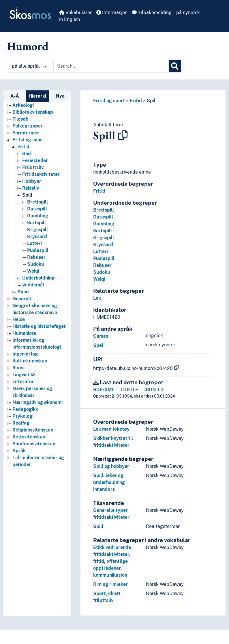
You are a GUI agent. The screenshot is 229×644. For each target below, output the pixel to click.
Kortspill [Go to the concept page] (36, 223)
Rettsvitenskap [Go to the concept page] (29, 437)
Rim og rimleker (110, 584)
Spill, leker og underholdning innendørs (109, 482)
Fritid (136, 101)
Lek (97, 298)
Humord (28, 46)
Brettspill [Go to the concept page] (37, 202)
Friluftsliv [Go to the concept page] (33, 167)
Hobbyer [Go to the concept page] (32, 181)
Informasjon (112, 13)
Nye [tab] (60, 96)
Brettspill (104, 210)
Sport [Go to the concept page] (24, 292)
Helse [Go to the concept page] (19, 319)
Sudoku (102, 272)
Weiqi (99, 279)
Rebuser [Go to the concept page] (36, 257)
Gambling (104, 224)
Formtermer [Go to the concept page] (26, 133)
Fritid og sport (109, 101)
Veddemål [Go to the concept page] (33, 285)
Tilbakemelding (152, 13)
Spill (152, 101)
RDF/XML (104, 390)
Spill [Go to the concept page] (27, 195)
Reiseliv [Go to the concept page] (31, 188)
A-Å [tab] (15, 96)
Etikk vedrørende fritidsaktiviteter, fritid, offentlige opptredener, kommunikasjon (112, 561)
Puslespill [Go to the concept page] (38, 250)
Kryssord (103, 245)
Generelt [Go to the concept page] (22, 299)
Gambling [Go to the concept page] (38, 216)
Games (101, 336)
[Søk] (175, 66)
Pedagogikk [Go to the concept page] (25, 409)
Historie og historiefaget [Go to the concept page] (39, 326)
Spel (98, 345)
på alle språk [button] (29, 66)
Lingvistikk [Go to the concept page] (24, 375)
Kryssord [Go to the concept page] (37, 236)
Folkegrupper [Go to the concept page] (28, 126)
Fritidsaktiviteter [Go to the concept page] (41, 174)
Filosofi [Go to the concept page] (20, 119)
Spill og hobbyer (111, 466)
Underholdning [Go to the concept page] (38, 278)
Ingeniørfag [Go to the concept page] (25, 354)
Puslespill (104, 258)
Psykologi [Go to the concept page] (23, 416)
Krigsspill (104, 238)
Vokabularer (75, 13)
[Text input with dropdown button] (111, 66)
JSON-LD (154, 390)
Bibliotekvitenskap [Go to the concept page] (33, 112)
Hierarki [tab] (37, 96)
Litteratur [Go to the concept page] (23, 382)
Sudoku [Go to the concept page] (36, 264)
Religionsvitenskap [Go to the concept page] (33, 430)
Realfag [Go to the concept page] (21, 423)
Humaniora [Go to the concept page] (24, 333)
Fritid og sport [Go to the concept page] (28, 140)
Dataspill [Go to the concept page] (37, 209)
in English (70, 19)
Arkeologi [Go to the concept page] (23, 105)
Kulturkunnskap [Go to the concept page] (30, 361)
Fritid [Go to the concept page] (23, 147)
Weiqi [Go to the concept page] (33, 271)
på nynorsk (188, 13)
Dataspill (103, 217)
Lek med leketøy (111, 429)
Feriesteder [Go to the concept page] (35, 160)
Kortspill (103, 231)
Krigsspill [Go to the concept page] (37, 230)
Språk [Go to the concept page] (19, 451)
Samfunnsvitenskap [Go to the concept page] (34, 444)
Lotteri (101, 251)
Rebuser (102, 265)
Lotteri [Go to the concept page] (34, 243)
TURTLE (129, 390)
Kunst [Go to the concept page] (19, 368)
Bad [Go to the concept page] (27, 154)
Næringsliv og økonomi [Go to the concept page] (37, 402)
